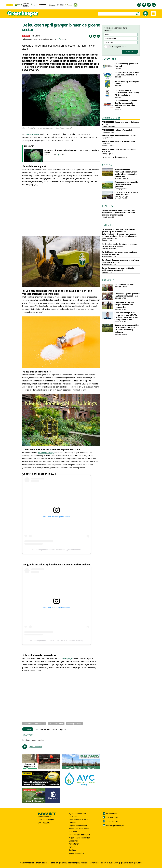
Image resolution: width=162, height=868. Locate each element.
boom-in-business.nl (110, 863)
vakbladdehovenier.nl (90, 863)
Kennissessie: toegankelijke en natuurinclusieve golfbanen (126, 184)
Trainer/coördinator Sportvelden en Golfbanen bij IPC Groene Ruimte (127, 93)
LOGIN (28, 729)
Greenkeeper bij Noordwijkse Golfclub (127, 83)
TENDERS (107, 206)
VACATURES (109, 59)
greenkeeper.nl (42, 863)
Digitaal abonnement (78, 826)
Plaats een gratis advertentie (114, 157)
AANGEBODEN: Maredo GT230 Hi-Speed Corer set (118, 142)
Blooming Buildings (46, 452)
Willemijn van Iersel (30, 39)
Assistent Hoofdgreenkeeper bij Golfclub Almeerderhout (127, 74)
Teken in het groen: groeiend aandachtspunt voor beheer (127, 295)
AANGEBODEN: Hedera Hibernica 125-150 (119, 136)
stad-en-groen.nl (58, 863)
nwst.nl (139, 863)
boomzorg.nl (73, 863)
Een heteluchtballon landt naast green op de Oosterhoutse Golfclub (120, 245)
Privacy (72, 847)
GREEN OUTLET (111, 118)
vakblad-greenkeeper (115, 825)
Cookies (72, 850)
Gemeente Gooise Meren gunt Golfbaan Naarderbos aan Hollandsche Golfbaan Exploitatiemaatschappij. (119, 213)
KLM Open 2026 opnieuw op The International (126, 193)
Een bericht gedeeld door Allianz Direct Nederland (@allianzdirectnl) (57, 640)
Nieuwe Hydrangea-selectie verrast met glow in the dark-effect (72, 151)
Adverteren (74, 844)
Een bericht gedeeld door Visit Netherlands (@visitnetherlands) (57, 550)
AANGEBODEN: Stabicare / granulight (118, 130)
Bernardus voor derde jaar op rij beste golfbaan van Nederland (118, 269)
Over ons (73, 817)
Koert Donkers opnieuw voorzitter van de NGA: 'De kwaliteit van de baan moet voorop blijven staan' (126, 316)
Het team (73, 832)
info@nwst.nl (111, 813)
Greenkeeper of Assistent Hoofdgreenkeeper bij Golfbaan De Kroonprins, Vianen (126, 104)
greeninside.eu (127, 863)
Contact (72, 823)
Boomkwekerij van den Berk (34, 724)
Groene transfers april (124, 285)
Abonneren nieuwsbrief (79, 829)
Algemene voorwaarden (79, 838)
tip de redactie (36, 747)
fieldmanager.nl (27, 863)
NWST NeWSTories (56, 724)
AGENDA (107, 165)
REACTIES (28, 735)
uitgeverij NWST (32, 134)
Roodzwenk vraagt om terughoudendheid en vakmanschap (124, 305)
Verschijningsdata (77, 853)
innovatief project (66, 658)
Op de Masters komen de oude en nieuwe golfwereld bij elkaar (120, 253)
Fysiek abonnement (77, 813)
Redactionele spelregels (80, 835)
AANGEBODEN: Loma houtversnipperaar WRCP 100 (119, 150)
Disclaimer (73, 841)
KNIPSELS (107, 225)
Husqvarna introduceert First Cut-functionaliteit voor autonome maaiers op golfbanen (127, 329)
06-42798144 (112, 821)
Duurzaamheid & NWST (79, 820)
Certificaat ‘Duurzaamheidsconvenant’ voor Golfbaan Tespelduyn (120, 261)
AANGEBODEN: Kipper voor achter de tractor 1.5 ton (121, 123)
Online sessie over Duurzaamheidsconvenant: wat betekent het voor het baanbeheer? (126, 173)
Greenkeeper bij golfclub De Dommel (126, 65)
